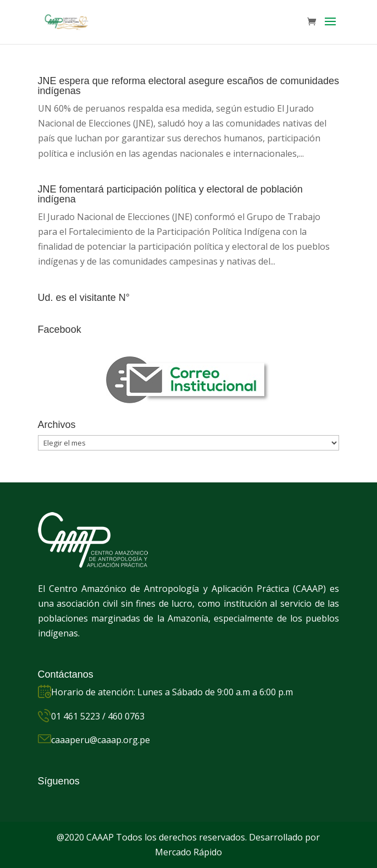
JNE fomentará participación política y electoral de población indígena (170, 194)
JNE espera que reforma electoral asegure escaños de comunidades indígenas (188, 86)
